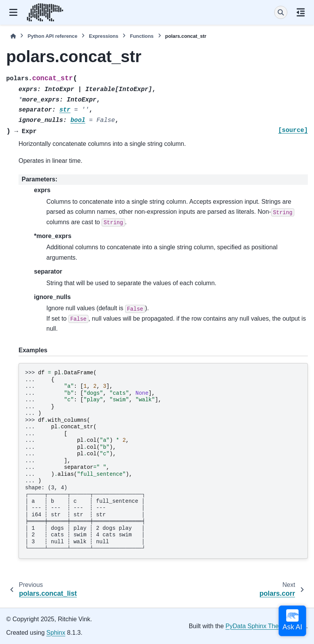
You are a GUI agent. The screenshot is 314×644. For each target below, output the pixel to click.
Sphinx (56, 633)
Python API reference (52, 36)
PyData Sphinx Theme (256, 626)
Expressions (104, 36)
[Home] (13, 36)
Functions (142, 36)
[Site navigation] (13, 12)
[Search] (281, 12)
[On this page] (301, 12)
